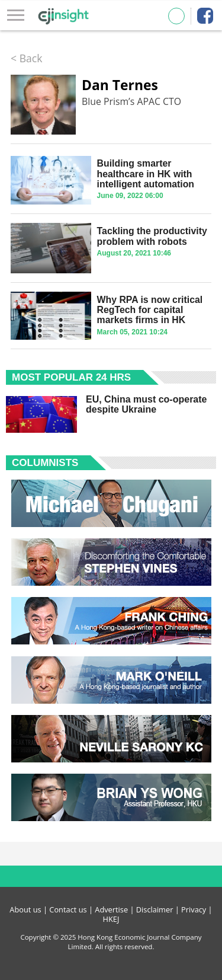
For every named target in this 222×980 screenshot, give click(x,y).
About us (25, 909)
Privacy (194, 909)
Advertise (111, 909)
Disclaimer (155, 909)
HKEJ (111, 919)
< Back (26, 58)
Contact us (68, 909)
